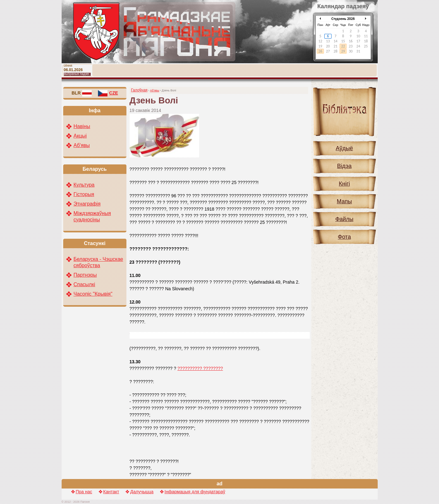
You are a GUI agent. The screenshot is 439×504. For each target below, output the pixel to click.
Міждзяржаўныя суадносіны (92, 216)
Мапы (344, 201)
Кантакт (111, 492)
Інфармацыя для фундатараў (195, 492)
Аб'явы (155, 90)
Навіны (82, 126)
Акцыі (80, 136)
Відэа (344, 166)
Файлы (344, 219)
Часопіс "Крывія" (93, 294)
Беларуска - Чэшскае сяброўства (98, 262)
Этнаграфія (87, 204)
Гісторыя (84, 194)
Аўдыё (344, 148)
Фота (344, 237)
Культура (84, 185)
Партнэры (85, 275)
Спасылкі (85, 284)
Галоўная (139, 90)
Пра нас (84, 492)
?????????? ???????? (200, 368)
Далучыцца (142, 492)
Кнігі (344, 184)
